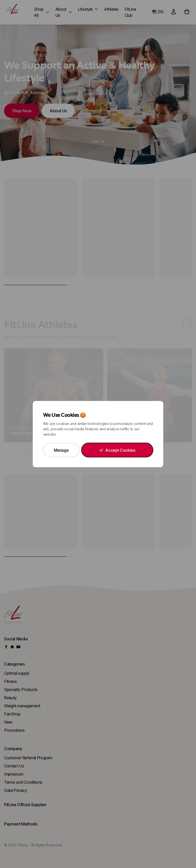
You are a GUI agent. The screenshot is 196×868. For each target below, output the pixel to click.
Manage (61, 450)
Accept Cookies (117, 450)
